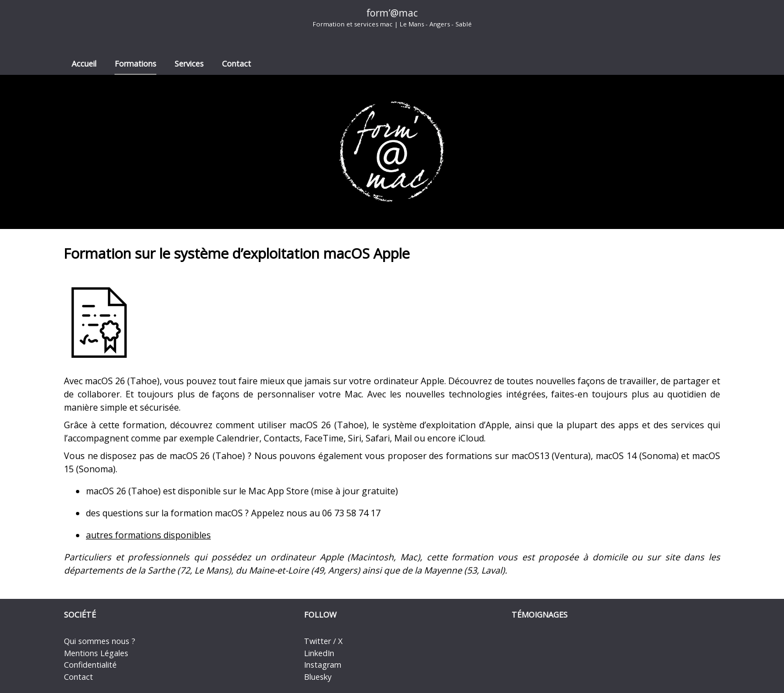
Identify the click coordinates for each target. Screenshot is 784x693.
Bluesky (318, 677)
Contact (236, 64)
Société (80, 615)
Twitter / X (323, 641)
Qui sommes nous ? (100, 641)
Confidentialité (90, 665)
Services (189, 64)
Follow (320, 615)
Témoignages (540, 615)
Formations (135, 64)
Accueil (84, 64)
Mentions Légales (96, 653)
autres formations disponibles (148, 535)
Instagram (323, 665)
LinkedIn (319, 653)
